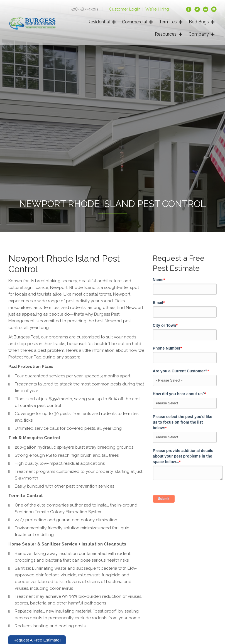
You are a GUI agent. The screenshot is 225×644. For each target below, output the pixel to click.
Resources (166, 34)
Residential (99, 22)
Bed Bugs (199, 22)
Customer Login (125, 9)
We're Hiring (157, 9)
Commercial (134, 22)
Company (199, 34)
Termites (168, 22)
